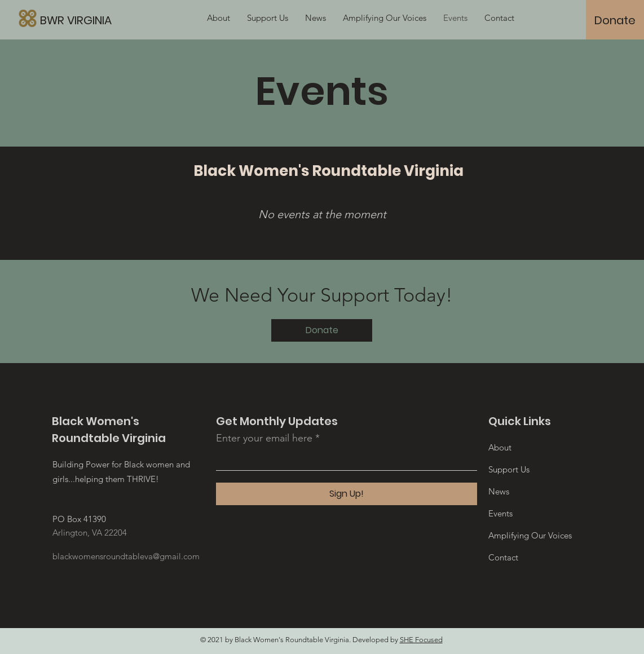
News (499, 491)
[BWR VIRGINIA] (129, 20)
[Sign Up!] (347, 494)
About (500, 447)
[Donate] (615, 20)
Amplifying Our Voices (530, 535)
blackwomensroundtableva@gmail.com (126, 556)
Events (500, 513)
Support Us (509, 469)
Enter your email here (264, 438)
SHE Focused (421, 640)
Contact (503, 557)
